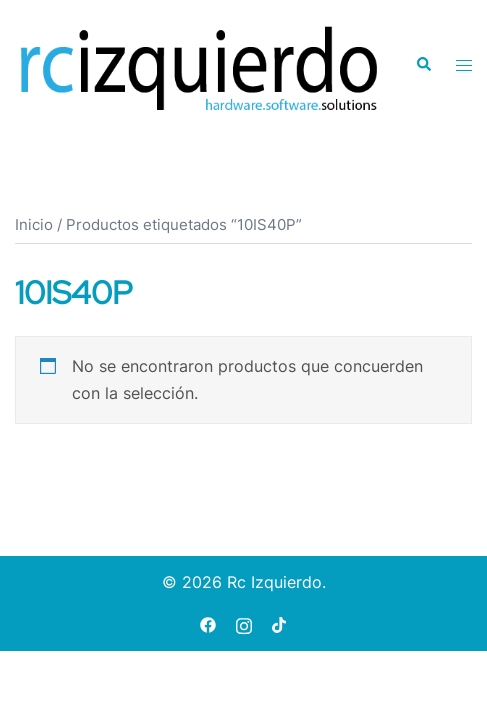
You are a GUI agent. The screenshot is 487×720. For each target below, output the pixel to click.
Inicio (34, 225)
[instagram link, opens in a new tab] (244, 624)
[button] (423, 65)
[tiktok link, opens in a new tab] (280, 624)
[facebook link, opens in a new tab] (208, 624)
